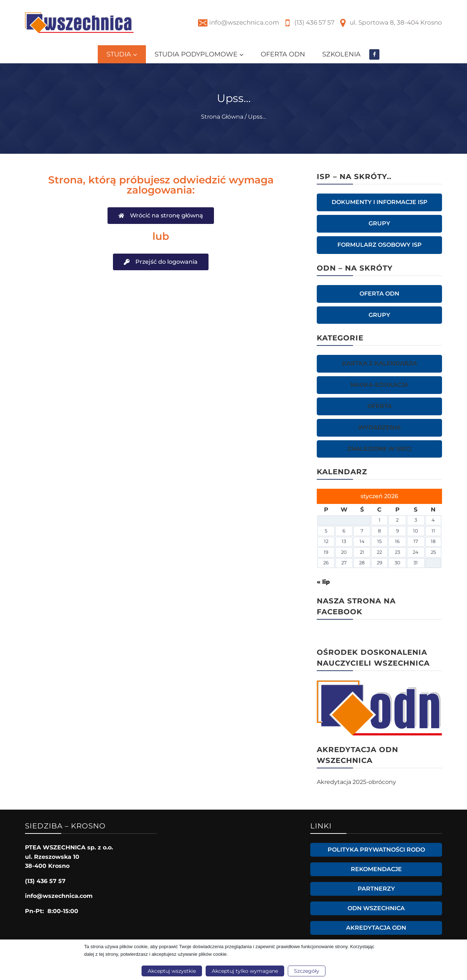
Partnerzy (376, 889)
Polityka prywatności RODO (376, 850)
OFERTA (380, 406)
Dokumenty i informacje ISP (380, 202)
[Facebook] (375, 54)
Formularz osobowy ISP (380, 245)
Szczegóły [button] (307, 971)
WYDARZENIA (379, 427)
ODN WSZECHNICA (376, 908)
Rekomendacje (376, 869)
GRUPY (379, 223)
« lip (323, 582)
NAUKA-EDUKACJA (379, 385)
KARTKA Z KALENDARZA (380, 363)
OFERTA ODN (283, 54)
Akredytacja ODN (376, 928)
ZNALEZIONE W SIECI (379, 449)
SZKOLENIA (341, 54)
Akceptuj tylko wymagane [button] (245, 971)
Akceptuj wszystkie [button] (172, 971)
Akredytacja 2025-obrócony (356, 782)
